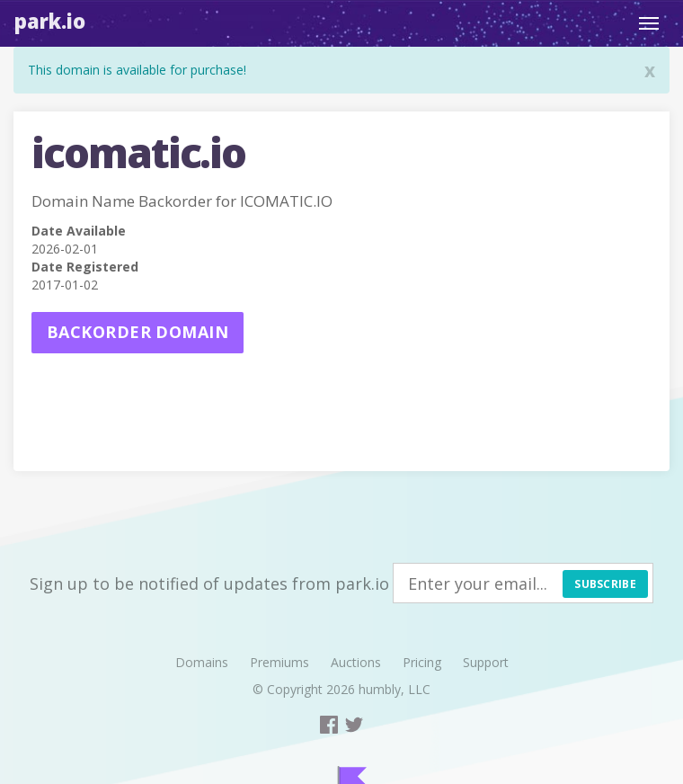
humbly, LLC (395, 689)
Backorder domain (137, 332)
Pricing (422, 662)
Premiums (279, 662)
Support (486, 662)
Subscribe (605, 584)
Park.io (50, 21)
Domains (202, 662)
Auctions (356, 662)
